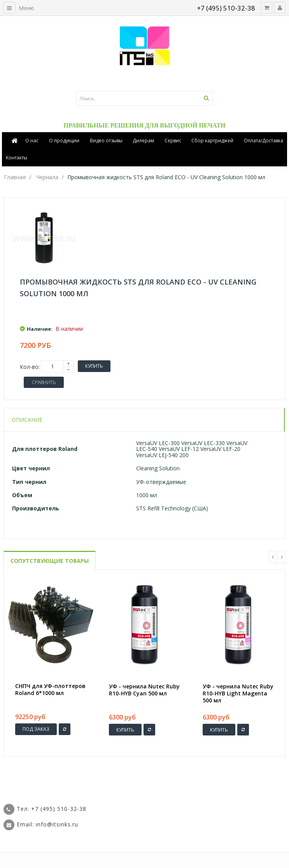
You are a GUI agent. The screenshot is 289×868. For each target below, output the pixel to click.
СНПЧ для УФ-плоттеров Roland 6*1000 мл (50, 690)
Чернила (47, 177)
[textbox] (145, 98)
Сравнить (44, 382)
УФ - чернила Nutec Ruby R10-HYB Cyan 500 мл (144, 690)
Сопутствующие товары (50, 561)
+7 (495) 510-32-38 (226, 8)
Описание (27, 420)
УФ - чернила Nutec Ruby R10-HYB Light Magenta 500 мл (238, 693)
